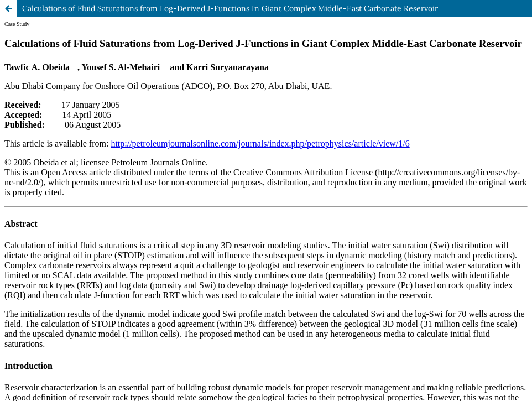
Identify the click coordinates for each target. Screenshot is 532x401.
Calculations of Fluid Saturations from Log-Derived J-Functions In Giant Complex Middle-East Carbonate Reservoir (230, 8)
